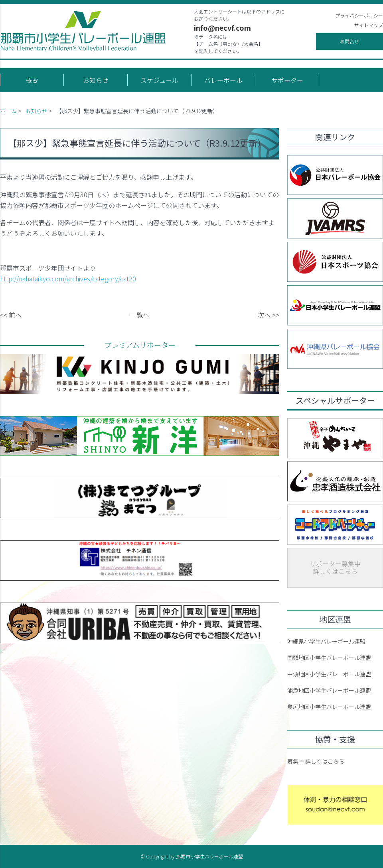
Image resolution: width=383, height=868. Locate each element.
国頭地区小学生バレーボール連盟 (329, 658)
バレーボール (223, 80)
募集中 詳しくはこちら (316, 761)
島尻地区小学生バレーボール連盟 (329, 707)
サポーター (287, 80)
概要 (32, 80)
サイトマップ (369, 25)
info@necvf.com (222, 27)
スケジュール (159, 80)
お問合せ (349, 41)
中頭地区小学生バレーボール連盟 (329, 674)
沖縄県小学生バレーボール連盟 (326, 641)
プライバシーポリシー (359, 15)
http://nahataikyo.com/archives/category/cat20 (68, 279)
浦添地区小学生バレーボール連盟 (329, 690)
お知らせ (96, 80)
